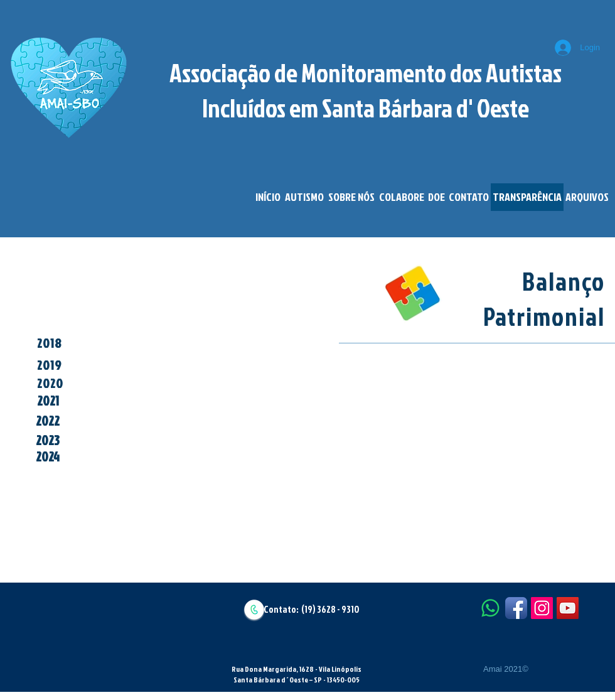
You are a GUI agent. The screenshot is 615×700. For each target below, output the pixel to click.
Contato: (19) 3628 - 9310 (312, 609)
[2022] (48, 421)
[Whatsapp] (490, 608)
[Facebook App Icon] (516, 608)
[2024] (48, 457)
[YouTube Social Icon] (568, 608)
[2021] (48, 401)
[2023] (48, 441)
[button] (304, 197)
